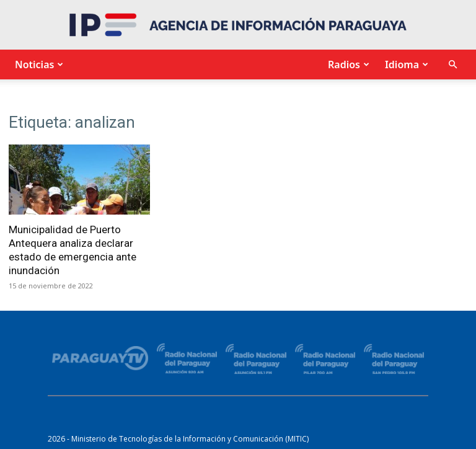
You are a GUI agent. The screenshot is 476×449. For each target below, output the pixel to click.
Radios (347, 64)
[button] (452, 65)
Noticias (37, 64)
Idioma (405, 64)
